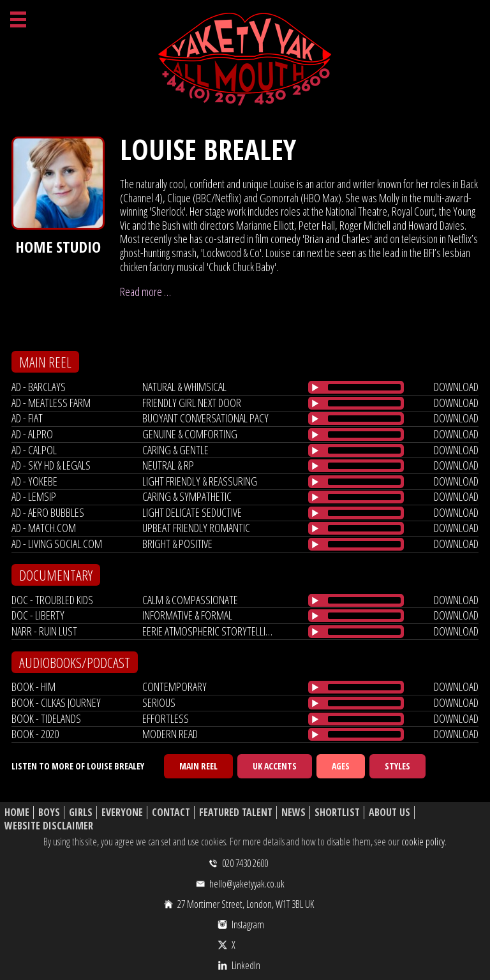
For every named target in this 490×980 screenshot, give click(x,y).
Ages (341, 766)
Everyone (122, 813)
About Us (390, 813)
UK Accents (275, 766)
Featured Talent (236, 813)
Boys (49, 813)
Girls (81, 813)
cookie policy (423, 842)
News (293, 813)
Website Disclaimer (49, 826)
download (456, 387)
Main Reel (198, 766)
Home (17, 813)
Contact (171, 813)
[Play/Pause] (315, 387)
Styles (397, 766)
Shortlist (337, 813)
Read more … (145, 292)
